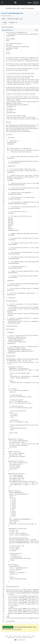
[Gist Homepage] (15, 3)
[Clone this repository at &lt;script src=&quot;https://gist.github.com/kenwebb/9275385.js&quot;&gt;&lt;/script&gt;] (13, 19)
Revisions (13, 22)
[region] (20, 327)
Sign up (36, 3)
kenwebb (4, 13)
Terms (6, 636)
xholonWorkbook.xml (16, 13)
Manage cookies (11, 638)
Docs (29, 636)
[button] (21, 19)
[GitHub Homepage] (15, 640)
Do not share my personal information (24, 638)
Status (19, 636)
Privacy (10, 636)
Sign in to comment (17, 629)
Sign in (30, 3)
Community (25, 636)
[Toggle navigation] (2, 3)
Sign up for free (8, 627)
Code (4, 22)
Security (15, 636)
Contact (33, 636)
